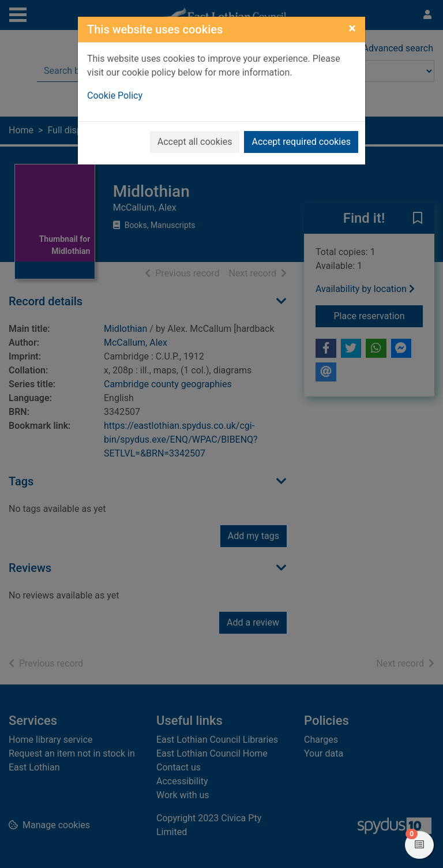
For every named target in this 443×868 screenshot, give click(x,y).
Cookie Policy (115, 96)
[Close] (352, 28)
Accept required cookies (301, 142)
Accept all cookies (195, 142)
